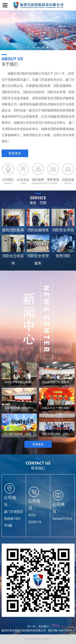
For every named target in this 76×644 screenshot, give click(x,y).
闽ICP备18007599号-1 (61, 630)
